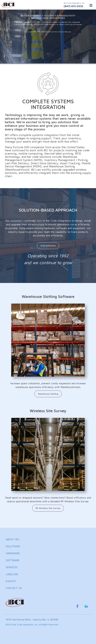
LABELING (12, 574)
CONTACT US (14, 588)
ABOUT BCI (13, 539)
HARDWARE (13, 553)
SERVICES (12, 567)
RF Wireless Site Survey (48, 508)
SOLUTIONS (13, 546)
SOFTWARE (13, 560)
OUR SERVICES (48, 246)
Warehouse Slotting (48, 394)
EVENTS (11, 581)
